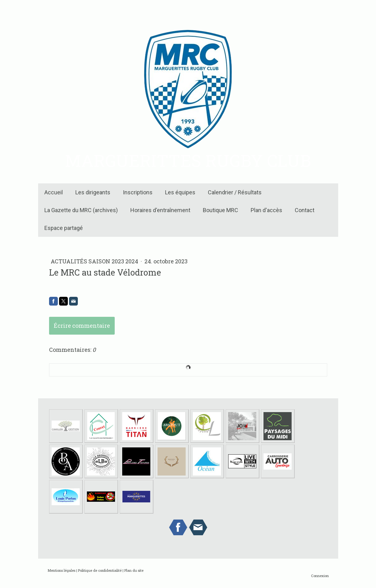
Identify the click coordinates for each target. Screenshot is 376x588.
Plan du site (134, 570)
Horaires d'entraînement (160, 210)
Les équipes (180, 192)
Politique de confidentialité (100, 570)
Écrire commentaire (82, 326)
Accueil (54, 192)
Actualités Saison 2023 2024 (95, 261)
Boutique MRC (221, 210)
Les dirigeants (93, 192)
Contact (305, 210)
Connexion (320, 576)
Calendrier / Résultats (235, 192)
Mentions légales (61, 570)
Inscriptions (138, 192)
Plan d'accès (266, 210)
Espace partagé (64, 228)
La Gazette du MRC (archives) (81, 210)
